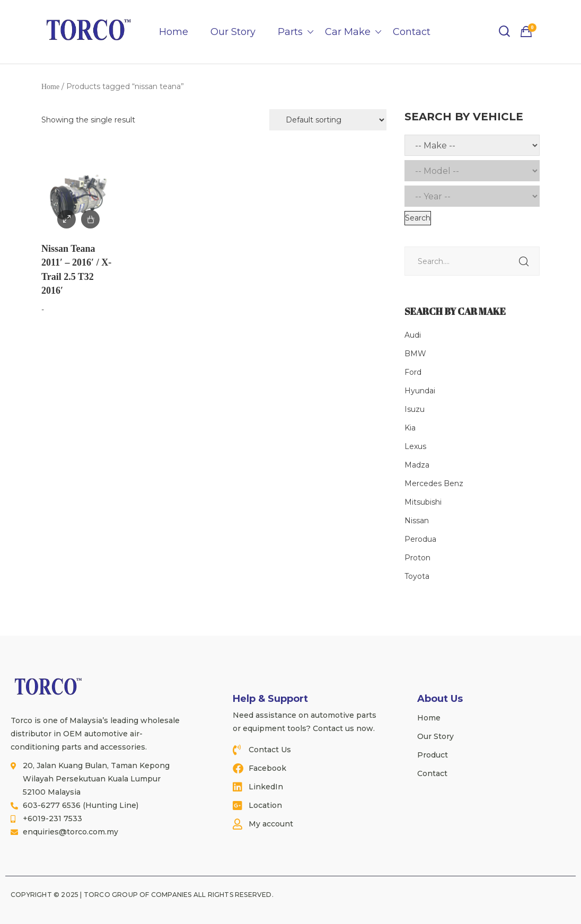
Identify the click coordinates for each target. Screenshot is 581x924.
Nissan (417, 521)
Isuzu (415, 409)
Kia (410, 428)
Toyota (417, 576)
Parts (290, 32)
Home (174, 32)
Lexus (415, 446)
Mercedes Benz (434, 483)
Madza (417, 465)
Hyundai (420, 391)
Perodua (420, 539)
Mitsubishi (423, 502)
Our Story (233, 32)
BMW (415, 354)
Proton (417, 558)
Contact (412, 32)
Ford (413, 372)
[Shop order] (328, 120)
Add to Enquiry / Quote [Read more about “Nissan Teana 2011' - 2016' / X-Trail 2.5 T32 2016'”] (90, 219)
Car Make (348, 32)
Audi (413, 335)
